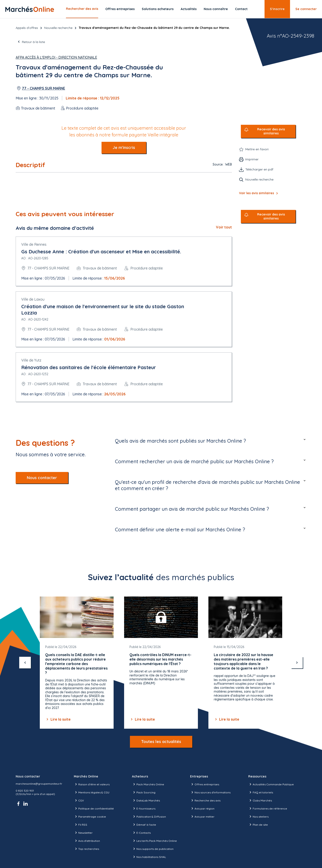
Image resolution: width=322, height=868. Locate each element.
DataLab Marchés (146, 800)
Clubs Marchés (260, 800)
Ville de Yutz (31, 360)
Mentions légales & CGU (92, 792)
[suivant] (297, 663)
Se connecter (306, 9)
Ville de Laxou (33, 299)
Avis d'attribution (87, 841)
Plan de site (258, 825)
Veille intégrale (163, 135)
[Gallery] (161, 663)
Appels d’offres (27, 28)
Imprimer (252, 159)
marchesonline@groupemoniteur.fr (39, 784)
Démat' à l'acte (144, 825)
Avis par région (202, 808)
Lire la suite (58, 719)
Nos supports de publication (153, 849)
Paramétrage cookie (90, 816)
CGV (79, 800)
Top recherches (86, 849)
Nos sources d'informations (210, 792)
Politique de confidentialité (94, 808)
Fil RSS (80, 825)
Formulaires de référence (268, 808)
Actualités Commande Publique (271, 784)
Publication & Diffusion (149, 816)
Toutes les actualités (161, 742)
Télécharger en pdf (259, 169)
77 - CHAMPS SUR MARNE (43, 88)
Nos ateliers (258, 816)
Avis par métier (202, 816)
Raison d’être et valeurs (92, 784)
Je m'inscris (124, 148)
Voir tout (224, 227)
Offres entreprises (120, 9)
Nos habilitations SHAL (149, 857)
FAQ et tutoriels (261, 792)
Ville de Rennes (34, 244)
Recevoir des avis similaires (271, 131)
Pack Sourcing (144, 792)
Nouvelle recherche (58, 28)
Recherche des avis (205, 800)
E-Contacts (141, 833)
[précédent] (25, 663)
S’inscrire (277, 9)
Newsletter (83, 833)
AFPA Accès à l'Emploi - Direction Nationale (56, 57)
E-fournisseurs (144, 808)
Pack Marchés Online (148, 784)
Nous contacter (42, 478)
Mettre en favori (257, 149)
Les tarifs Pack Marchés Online (154, 841)
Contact (241, 9)
